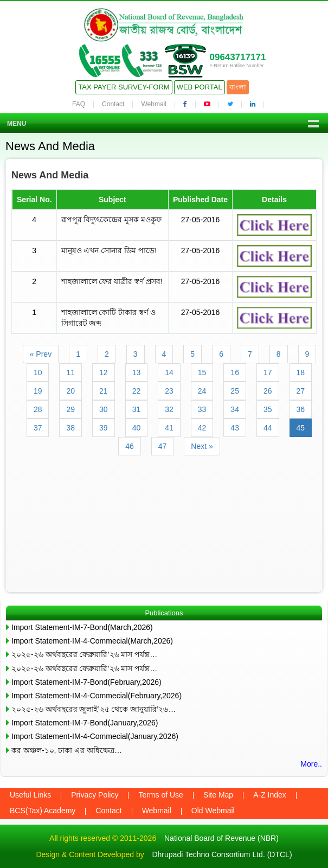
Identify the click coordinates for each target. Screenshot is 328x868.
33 (202, 409)
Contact (113, 104)
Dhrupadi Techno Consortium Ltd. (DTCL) (222, 854)
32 (169, 409)
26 (268, 391)
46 (130, 446)
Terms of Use (160, 795)
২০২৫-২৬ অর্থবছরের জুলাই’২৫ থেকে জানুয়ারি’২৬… (94, 709)
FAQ (79, 104)
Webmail (153, 104)
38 (70, 428)
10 (38, 372)
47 (163, 446)
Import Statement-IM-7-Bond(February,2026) (86, 682)
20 (70, 391)
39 (104, 428)
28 (38, 409)
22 (137, 391)
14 (169, 372)
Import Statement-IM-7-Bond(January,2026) (85, 723)
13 (137, 372)
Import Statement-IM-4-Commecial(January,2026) (95, 736)
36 (301, 409)
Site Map (218, 795)
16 (235, 372)
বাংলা (238, 87)
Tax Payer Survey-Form (124, 87)
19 (38, 391)
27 (301, 391)
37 (38, 428)
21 (104, 391)
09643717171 (237, 57)
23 (169, 391)
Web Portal (200, 87)
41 (169, 428)
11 (70, 372)
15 (202, 372)
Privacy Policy (95, 795)
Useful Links (30, 795)
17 (268, 372)
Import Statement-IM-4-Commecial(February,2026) (97, 696)
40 (137, 428)
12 (104, 372)
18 (301, 372)
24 (202, 391)
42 (202, 428)
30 (104, 409)
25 (235, 391)
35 (268, 409)
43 (235, 428)
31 (137, 409)
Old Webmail (213, 811)
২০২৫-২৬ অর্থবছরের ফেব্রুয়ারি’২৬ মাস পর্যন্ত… (84, 654)
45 (301, 428)
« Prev (41, 354)
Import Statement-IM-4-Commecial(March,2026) (92, 641)
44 (268, 428)
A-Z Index (270, 795)
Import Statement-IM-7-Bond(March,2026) (82, 627)
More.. (311, 764)
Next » (202, 446)
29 (70, 409)
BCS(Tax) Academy (43, 811)
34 (235, 409)
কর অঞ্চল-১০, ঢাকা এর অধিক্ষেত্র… (67, 750)
